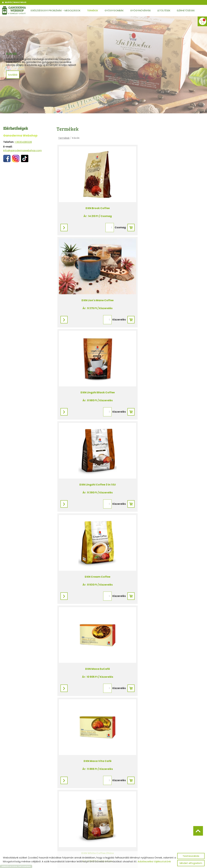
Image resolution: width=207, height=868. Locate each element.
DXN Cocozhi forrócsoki (93, 631)
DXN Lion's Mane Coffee (167, 202)
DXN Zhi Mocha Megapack (167, 716)
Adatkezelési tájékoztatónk (154, 861)
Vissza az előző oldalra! (79, 842)
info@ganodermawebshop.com (22, 150)
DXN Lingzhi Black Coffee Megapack (167, 631)
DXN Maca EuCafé (167, 373)
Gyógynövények (141, 10)
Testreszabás (191, 856)
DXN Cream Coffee (93, 373)
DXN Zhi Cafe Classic (93, 545)
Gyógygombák (114, 10)
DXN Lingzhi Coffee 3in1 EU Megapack (93, 716)
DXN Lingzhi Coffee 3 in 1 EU (167, 288)
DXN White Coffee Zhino (167, 459)
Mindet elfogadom (191, 863)
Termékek (93, 10)
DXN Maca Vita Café (93, 459)
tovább (13, 76)
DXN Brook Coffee (93, 202)
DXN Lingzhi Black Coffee (93, 288)
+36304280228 (23, 142)
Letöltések (164, 10)
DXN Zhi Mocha (167, 545)
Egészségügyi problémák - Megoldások (56, 10)
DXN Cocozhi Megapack (93, 802)
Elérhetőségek (186, 10)
